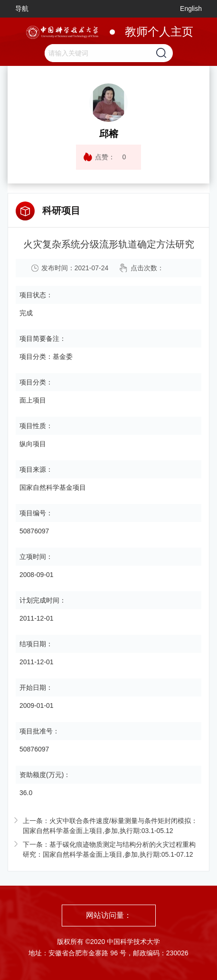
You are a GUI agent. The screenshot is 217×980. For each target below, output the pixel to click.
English (191, 9)
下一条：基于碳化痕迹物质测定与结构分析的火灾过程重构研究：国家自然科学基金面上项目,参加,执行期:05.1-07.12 (109, 849)
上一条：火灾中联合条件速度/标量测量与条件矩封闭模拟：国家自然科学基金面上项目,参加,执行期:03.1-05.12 (110, 826)
